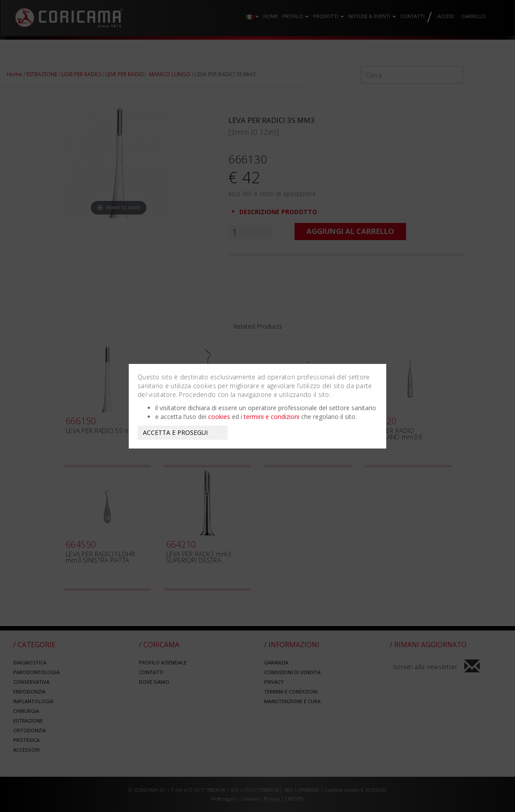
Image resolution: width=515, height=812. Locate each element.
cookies (219, 417)
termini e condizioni (272, 417)
